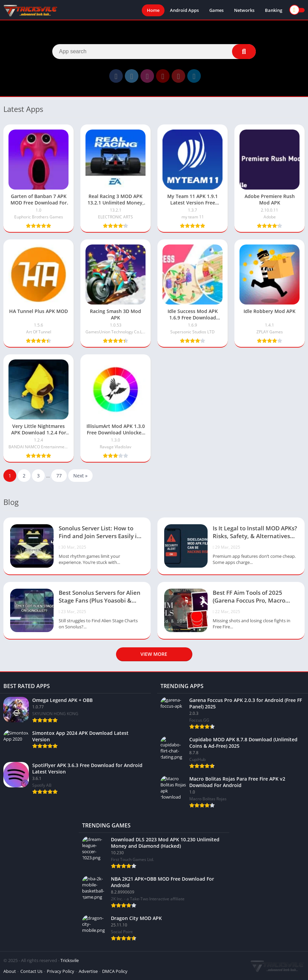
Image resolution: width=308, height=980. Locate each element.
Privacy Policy (61, 971)
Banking (274, 10)
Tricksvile (70, 960)
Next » (80, 476)
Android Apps (184, 10)
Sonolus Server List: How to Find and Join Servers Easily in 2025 (100, 533)
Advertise (88, 971)
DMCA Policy (115, 971)
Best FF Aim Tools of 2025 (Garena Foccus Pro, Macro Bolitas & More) (249, 597)
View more (154, 654)
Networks (244, 10)
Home (153, 10)
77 (59, 476)
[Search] (154, 52)
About (10, 971)
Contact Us (31, 971)
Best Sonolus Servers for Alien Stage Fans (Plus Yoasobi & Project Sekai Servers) (100, 597)
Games (216, 10)
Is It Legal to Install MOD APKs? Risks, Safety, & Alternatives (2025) (255, 533)
